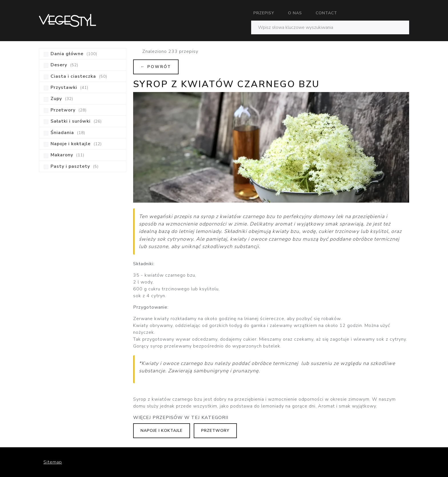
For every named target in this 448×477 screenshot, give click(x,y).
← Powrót (156, 67)
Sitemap (53, 462)
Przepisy (264, 13)
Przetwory (215, 431)
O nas (295, 13)
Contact (326, 13)
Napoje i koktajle (162, 431)
